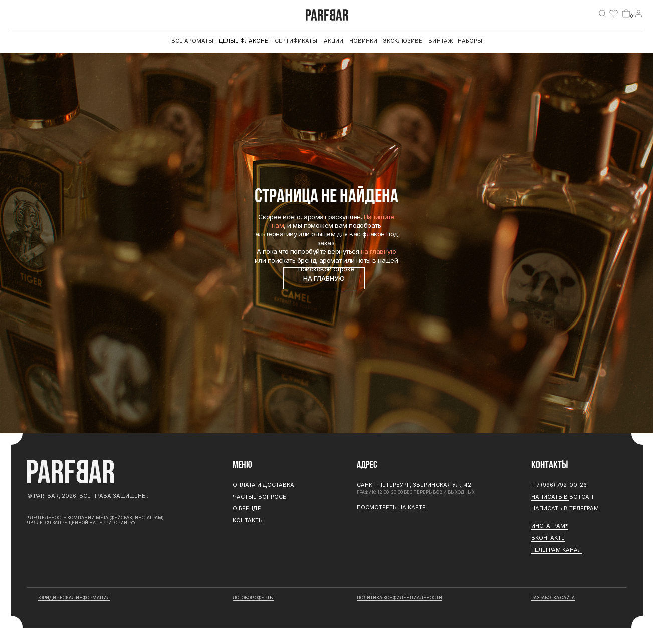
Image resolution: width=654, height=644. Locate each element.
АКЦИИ (334, 41)
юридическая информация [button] (74, 598)
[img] (602, 13)
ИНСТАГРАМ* (550, 526)
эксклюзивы (403, 41)
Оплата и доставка (263, 485)
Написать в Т (552, 508)
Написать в (550, 497)
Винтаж (441, 41)
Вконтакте (548, 538)
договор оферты (253, 598)
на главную (379, 251)
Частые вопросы (260, 497)
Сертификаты (296, 41)
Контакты (248, 520)
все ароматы (192, 41)
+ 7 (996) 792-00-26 (559, 485)
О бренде (247, 508)
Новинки (363, 41)
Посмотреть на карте (391, 507)
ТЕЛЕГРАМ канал (557, 550)
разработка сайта (553, 598)
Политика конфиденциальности (399, 598)
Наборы (470, 41)
